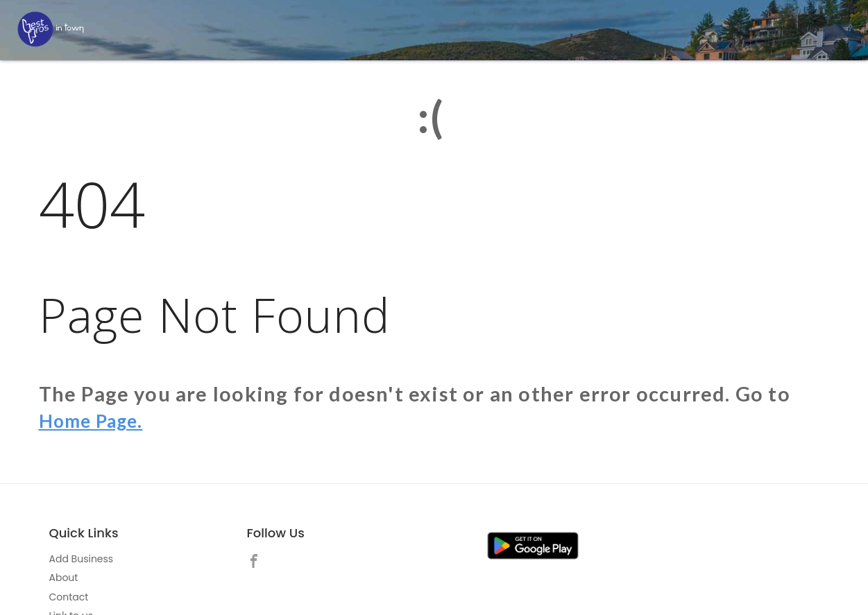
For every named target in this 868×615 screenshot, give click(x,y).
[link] (257, 563)
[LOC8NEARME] (51, 29)
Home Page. (97, 420)
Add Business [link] (82, 559)
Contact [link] (69, 597)
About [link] (64, 578)
